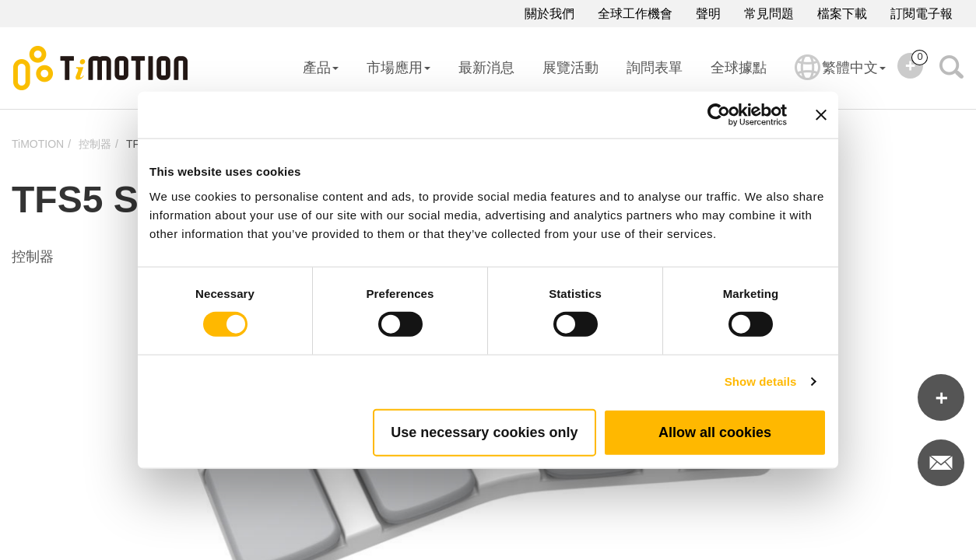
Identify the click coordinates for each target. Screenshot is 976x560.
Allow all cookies (715, 432)
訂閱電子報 (922, 14)
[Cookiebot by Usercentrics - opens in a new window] (719, 115)
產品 (321, 68)
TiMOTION (38, 144)
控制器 (95, 144)
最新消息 (486, 68)
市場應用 (398, 68)
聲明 (708, 14)
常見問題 (769, 14)
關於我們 (549, 14)
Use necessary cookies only (484, 432)
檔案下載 (842, 14)
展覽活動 (571, 68)
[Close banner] (821, 115)
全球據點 (739, 68)
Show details (761, 381)
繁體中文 (840, 78)
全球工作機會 (635, 14)
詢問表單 (655, 68)
